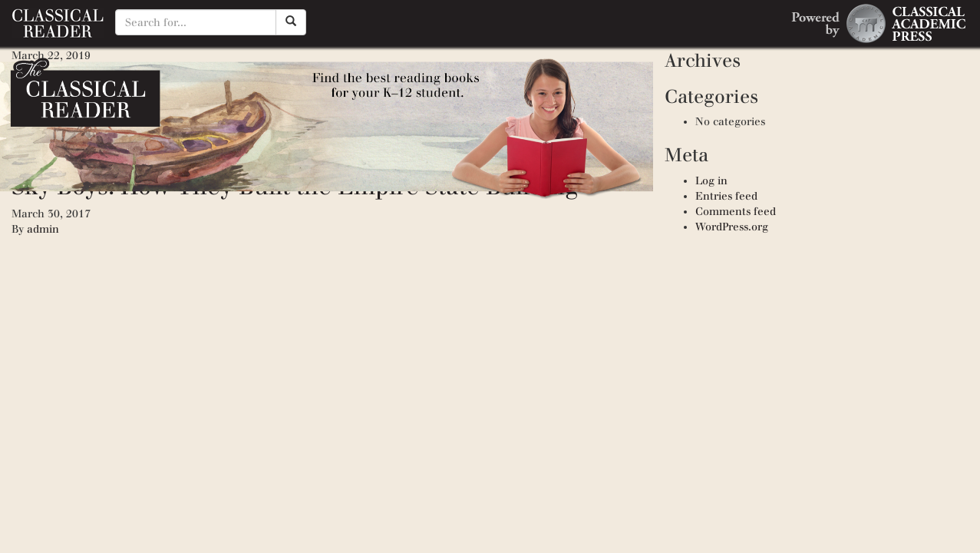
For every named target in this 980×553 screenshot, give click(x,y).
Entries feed (726, 196)
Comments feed (736, 212)
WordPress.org (732, 227)
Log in (711, 181)
